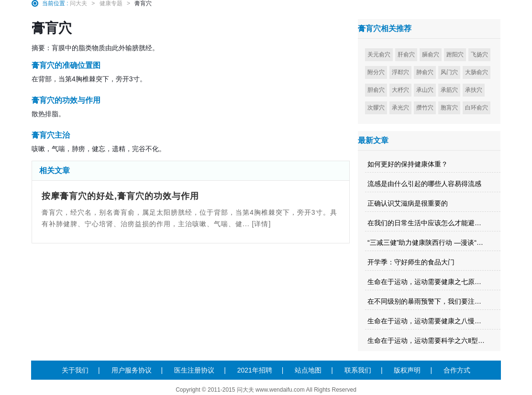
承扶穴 (474, 90)
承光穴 (400, 108)
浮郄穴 (400, 72)
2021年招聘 (255, 370)
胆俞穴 (376, 90)
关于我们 (75, 370)
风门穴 (449, 72)
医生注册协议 (194, 370)
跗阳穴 (455, 55)
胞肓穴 (449, 108)
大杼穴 (400, 90)
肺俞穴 (425, 72)
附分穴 (376, 72)
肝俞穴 (406, 55)
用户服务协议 (132, 370)
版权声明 (407, 370)
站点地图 (308, 370)
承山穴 (425, 90)
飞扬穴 (479, 55)
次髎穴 (376, 108)
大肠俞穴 (477, 72)
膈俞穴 (431, 55)
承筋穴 (449, 90)
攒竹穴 (425, 108)
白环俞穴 (477, 108)
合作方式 (457, 370)
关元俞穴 (379, 55)
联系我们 (358, 370)
